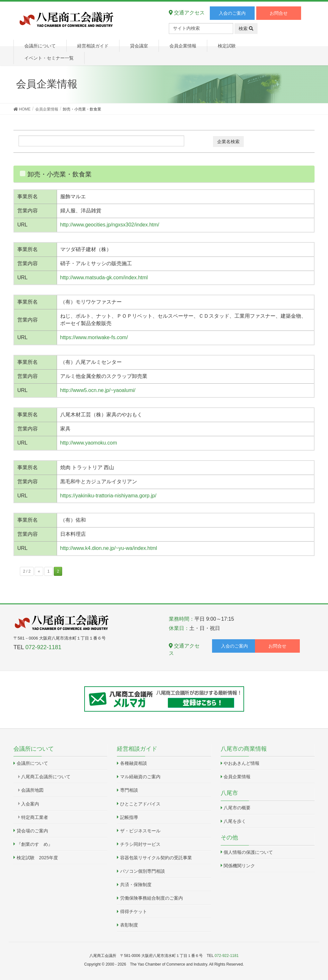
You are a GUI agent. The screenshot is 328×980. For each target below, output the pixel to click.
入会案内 (30, 804)
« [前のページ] (39, 571)
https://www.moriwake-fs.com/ (94, 337)
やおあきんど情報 (242, 763)
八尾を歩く (235, 821)
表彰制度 (129, 925)
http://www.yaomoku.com (89, 443)
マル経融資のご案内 (140, 777)
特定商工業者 (35, 817)
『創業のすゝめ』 (35, 844)
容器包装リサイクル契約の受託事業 (156, 858)
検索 (246, 29)
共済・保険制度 (136, 885)
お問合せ (279, 13)
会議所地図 (32, 790)
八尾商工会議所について (46, 777)
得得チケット (134, 911)
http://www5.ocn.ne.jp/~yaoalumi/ (98, 390)
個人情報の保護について (248, 852)
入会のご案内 (232, 13)
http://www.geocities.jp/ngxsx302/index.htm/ (110, 225)
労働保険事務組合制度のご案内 (152, 898)
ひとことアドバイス (140, 804)
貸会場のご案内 (32, 831)
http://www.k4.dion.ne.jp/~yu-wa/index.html (109, 548)
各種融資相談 (134, 763)
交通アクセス (187, 13)
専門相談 (129, 790)
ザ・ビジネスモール (140, 831)
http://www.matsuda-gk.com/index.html (104, 278)
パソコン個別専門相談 (143, 871)
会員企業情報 (237, 777)
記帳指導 (129, 817)
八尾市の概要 (237, 808)
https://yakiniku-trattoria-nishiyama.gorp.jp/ (108, 496)
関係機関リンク (239, 866)
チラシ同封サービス (140, 844)
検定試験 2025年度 (37, 858)
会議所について (32, 763)
